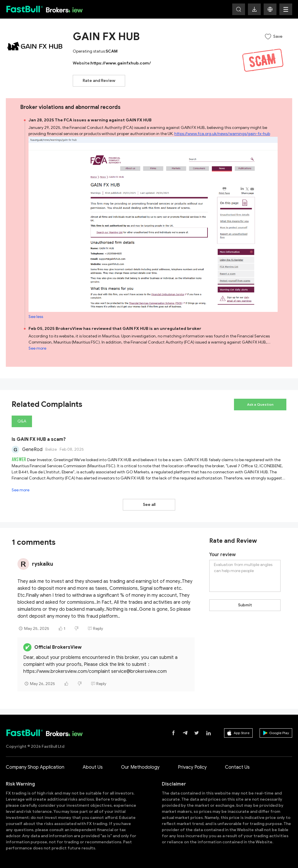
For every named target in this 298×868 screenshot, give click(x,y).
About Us (93, 767)
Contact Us (237, 767)
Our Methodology (140, 767)
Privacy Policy (192, 767)
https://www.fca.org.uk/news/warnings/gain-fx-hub (222, 134)
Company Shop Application (35, 767)
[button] (270, 9)
